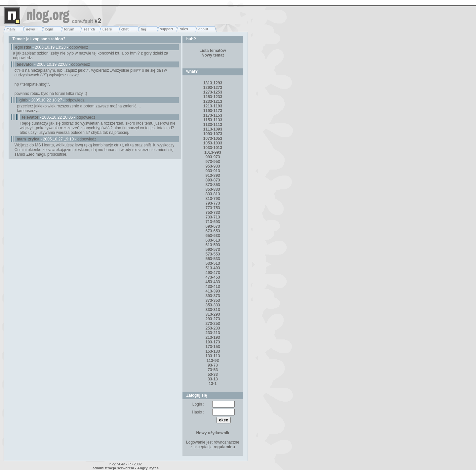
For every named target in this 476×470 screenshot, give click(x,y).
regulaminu (224, 447)
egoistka (23, 47)
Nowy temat (213, 55)
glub (23, 100)
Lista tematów (213, 51)
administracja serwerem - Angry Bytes (126, 468)
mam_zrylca (28, 139)
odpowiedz (79, 47)
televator (25, 64)
